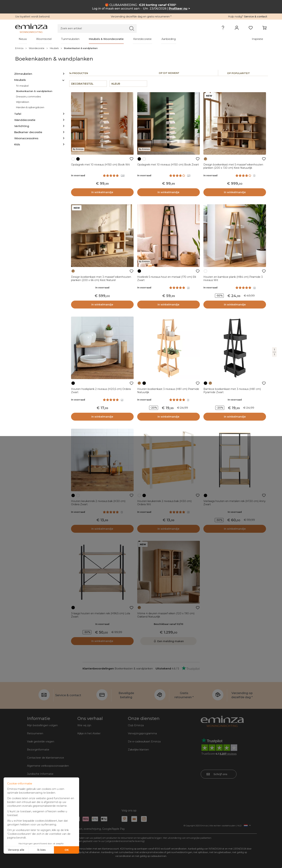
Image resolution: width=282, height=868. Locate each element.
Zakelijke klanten (138, 750)
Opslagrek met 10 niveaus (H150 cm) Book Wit (100, 165)
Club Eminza (136, 725)
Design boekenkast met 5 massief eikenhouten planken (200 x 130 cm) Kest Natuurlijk (233, 166)
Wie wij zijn (84, 725)
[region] (141, 48)
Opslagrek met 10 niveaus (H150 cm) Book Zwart (168, 165)
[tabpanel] (110, 39)
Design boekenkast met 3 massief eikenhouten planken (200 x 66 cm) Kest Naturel (101, 278)
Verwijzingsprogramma (142, 733)
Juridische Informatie (40, 774)
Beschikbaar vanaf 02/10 (169, 624)
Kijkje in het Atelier (89, 733)
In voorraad (78, 175)
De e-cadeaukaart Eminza (144, 742)
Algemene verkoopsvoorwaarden (48, 766)
